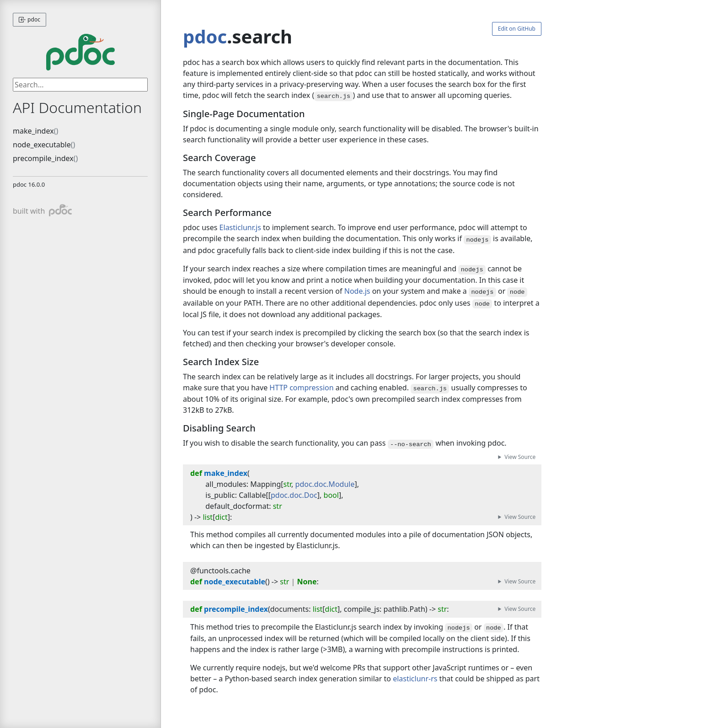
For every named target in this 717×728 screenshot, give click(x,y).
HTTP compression (301, 388)
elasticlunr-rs (415, 679)
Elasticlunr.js (240, 227)
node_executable (42, 145)
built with (42, 210)
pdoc (29, 19)
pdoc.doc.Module (325, 484)
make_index (33, 131)
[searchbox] (80, 85)
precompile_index (43, 158)
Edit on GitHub (517, 29)
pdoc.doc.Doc (294, 495)
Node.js (357, 291)
